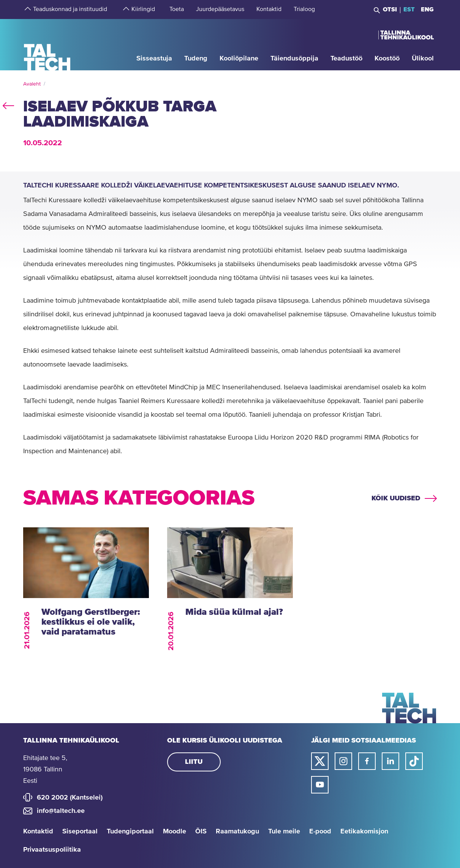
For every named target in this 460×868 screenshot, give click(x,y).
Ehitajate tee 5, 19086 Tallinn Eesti (45, 770)
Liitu (194, 762)
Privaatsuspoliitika (52, 850)
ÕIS (201, 832)
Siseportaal (80, 832)
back (8, 104)
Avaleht (32, 84)
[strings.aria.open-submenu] (27, 10)
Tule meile (284, 832)
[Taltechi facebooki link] (367, 761)
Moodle (175, 832)
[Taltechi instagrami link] (343, 761)
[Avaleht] (47, 44)
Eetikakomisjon (364, 832)
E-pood (320, 832)
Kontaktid (38, 832)
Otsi (390, 10)
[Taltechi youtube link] (320, 785)
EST (409, 10)
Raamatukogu (237, 832)
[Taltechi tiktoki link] (414, 761)
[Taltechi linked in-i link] (390, 761)
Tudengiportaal (130, 832)
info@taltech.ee (61, 811)
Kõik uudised (396, 498)
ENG (427, 10)
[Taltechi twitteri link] (320, 761)
